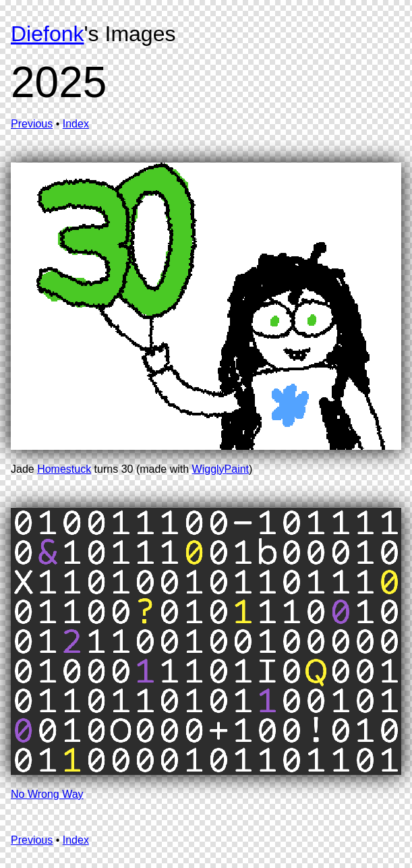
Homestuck (64, 469)
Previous (32, 124)
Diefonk (48, 34)
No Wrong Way (47, 794)
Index (76, 124)
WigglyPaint (220, 469)
